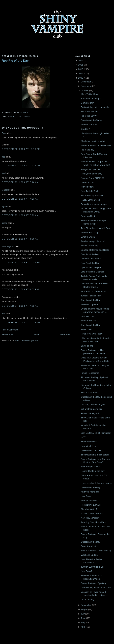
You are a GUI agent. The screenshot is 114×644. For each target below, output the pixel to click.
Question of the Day (90, 300)
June (83, 618)
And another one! (89, 500)
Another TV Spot (89, 125)
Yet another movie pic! (92, 409)
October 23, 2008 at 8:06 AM (20, 239)
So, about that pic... (90, 112)
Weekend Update (89, 304)
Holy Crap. (86, 496)
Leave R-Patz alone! (91, 259)
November (86, 86)
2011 (81, 65)
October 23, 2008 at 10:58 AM (21, 262)
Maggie (5, 190)
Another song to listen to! (93, 241)
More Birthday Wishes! (92, 195)
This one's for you (89, 393)
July (83, 614)
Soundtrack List (88, 546)
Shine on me (87, 346)
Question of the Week (91, 120)
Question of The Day (91, 450)
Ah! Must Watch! (89, 509)
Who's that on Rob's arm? (93, 291)
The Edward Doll (89, 442)
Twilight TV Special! (90, 169)
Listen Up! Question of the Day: (96, 588)
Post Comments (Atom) (26, 340)
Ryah (4, 206)
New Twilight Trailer (90, 467)
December (86, 82)
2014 (81, 60)
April (83, 627)
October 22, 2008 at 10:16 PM (21, 149)
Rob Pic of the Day (15, 61)
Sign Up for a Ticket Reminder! (96, 433)
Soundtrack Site (89, 321)
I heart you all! (88, 182)
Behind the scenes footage (94, 204)
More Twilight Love (90, 94)
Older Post (65, 334)
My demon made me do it (93, 141)
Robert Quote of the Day (93, 471)
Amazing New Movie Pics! (93, 522)
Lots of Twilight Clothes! (92, 272)
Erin (4, 133)
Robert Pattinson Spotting (93, 583)
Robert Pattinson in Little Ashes (96, 145)
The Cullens (87, 329)
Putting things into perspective (95, 107)
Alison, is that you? (90, 413)
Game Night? (87, 103)
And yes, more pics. (90, 492)
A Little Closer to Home (92, 514)
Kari (4, 173)
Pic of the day (87, 150)
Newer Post (7, 334)
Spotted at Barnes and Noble (95, 250)
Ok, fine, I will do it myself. (93, 405)
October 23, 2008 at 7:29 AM (20, 215)
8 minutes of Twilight (91, 98)
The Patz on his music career (95, 455)
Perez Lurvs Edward (91, 505)
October (85, 90)
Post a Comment (10, 330)
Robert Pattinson (20, 117)
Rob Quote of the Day (91, 174)
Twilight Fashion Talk (91, 296)
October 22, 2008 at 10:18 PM (21, 166)
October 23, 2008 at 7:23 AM (20, 199)
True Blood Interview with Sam (96, 228)
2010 (81, 69)
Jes (3, 157)
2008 (81, 78)
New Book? (86, 571)
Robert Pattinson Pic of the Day (96, 551)
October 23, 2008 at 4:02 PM (20, 289)
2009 (81, 73)
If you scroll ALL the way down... (96, 483)
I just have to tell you (91, 267)
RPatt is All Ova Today (92, 334)
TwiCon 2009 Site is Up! (92, 567)
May (83, 622)
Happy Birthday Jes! (91, 200)
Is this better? (87, 187)
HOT (83, 437)
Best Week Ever (89, 446)
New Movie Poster (90, 518)
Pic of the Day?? (89, 116)
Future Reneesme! (90, 373)
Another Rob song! (90, 233)
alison (5, 223)
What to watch (88, 237)
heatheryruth (8, 246)
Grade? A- (86, 129)
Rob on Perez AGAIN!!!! (92, 178)
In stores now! (88, 316)
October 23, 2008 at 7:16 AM (20, 182)
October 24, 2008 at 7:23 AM (20, 306)
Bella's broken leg (89, 246)
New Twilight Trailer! (91, 191)
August (84, 609)
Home (37, 334)
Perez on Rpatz (88, 216)
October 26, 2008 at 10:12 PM (21, 323)
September (86, 605)
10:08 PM (24, 113)
